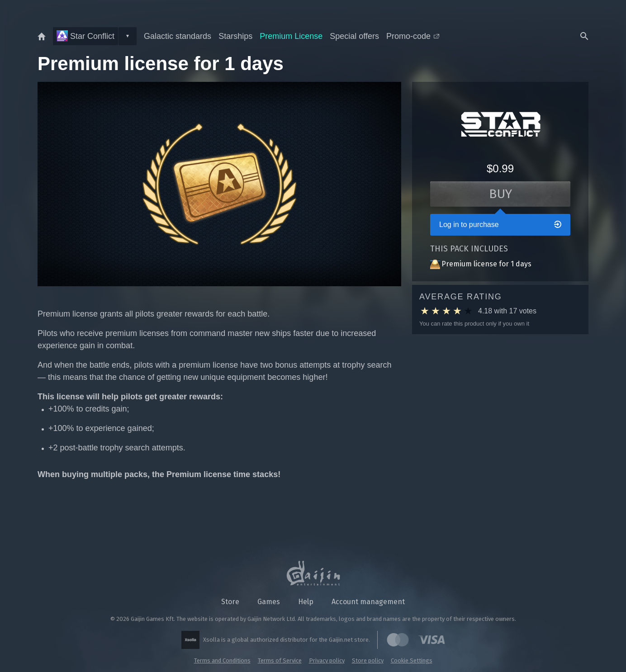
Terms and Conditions (222, 660)
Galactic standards (178, 36)
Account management (368, 602)
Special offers (354, 36)
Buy (500, 194)
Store (230, 602)
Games (269, 602)
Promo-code (413, 36)
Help (306, 602)
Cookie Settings (412, 660)
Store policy (368, 660)
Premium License (291, 36)
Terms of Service (280, 660)
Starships (235, 36)
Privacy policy (327, 660)
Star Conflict (85, 36)
